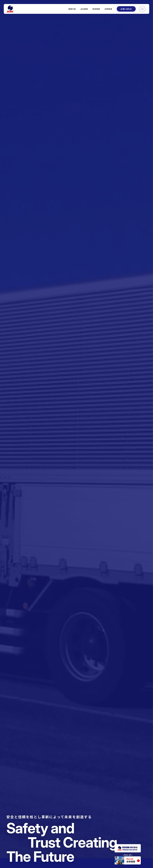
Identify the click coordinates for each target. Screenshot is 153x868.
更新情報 (96, 9)
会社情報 (84, 9)
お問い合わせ (126, 9)
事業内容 (72, 9)
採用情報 (108, 9)
